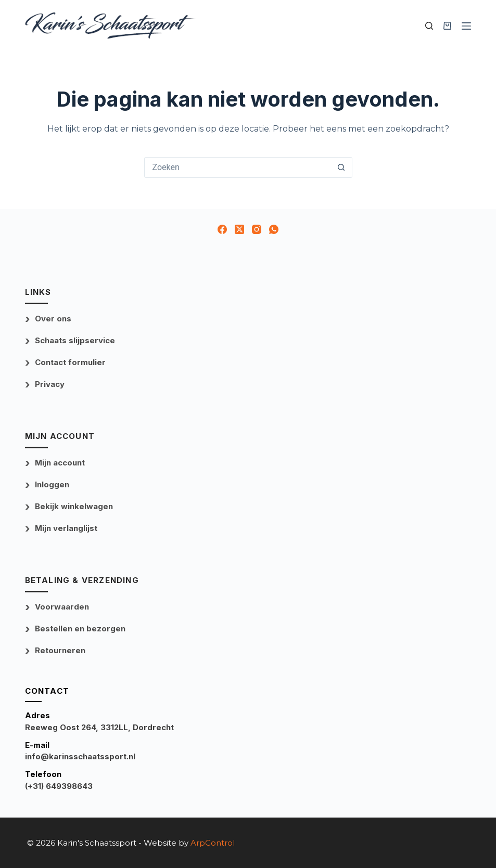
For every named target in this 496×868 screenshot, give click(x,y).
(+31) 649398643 (59, 786)
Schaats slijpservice (75, 340)
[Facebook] (222, 229)
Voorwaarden (62, 607)
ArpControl (213, 843)
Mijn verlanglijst (66, 528)
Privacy (50, 384)
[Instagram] (257, 229)
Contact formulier (70, 362)
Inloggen (52, 484)
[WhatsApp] (274, 229)
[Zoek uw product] (429, 26)
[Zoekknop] (341, 167)
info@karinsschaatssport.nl (80, 756)
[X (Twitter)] (239, 229)
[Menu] (466, 26)
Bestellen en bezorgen (80, 629)
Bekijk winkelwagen (74, 506)
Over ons (53, 319)
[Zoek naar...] (238, 167)
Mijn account (60, 463)
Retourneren (60, 650)
